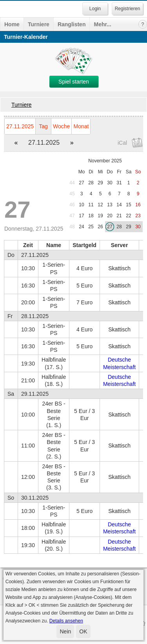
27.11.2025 (20, 126)
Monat (81, 126)
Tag (43, 126)
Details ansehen (66, 621)
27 (81, 183)
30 (110, 183)
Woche (61, 126)
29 (100, 183)
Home (12, 24)
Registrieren (128, 9)
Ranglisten (72, 24)
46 (72, 205)
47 (72, 216)
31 (119, 183)
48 (72, 227)
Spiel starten (74, 82)
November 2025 (105, 161)
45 (72, 194)
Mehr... (102, 24)
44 (72, 183)
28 (91, 183)
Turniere (39, 24)
